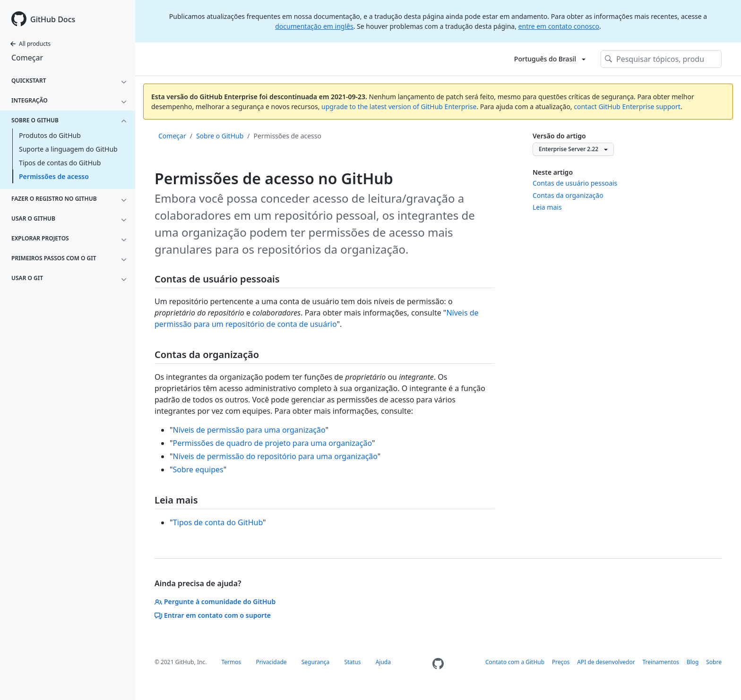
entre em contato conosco (559, 26)
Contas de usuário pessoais (575, 183)
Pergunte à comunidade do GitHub (215, 602)
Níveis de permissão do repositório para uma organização (275, 456)
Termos (231, 662)
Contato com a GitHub (515, 662)
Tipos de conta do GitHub (218, 522)
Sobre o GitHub (220, 136)
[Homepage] (438, 664)
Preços (561, 662)
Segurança (316, 662)
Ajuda (383, 662)
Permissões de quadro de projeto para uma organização (272, 443)
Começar (27, 58)
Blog (693, 662)
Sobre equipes (198, 470)
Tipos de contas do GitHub (60, 163)
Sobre (714, 662)
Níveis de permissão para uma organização (249, 430)
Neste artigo (553, 172)
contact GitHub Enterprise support (627, 107)
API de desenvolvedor (606, 662)
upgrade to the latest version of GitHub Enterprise (399, 107)
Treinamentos (661, 662)
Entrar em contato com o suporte (213, 615)
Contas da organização (568, 195)
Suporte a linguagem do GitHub (68, 149)
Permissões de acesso (54, 176)
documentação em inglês (314, 26)
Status (352, 662)
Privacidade (271, 662)
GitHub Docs (53, 19)
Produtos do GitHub (50, 135)
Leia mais (547, 207)
